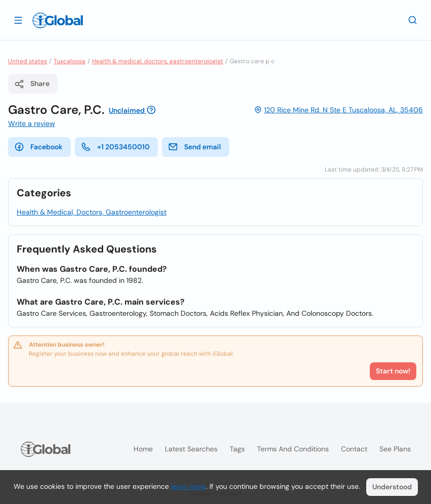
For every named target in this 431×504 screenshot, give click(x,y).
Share (32, 84)
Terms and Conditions (293, 449)
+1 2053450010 (115, 147)
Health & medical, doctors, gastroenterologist (158, 61)
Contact (354, 449)
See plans (395, 449)
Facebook (38, 147)
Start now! (393, 371)
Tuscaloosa (70, 61)
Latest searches (191, 449)
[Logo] (58, 20)
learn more (188, 486)
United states (28, 61)
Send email (195, 147)
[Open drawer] (18, 20)
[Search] (413, 20)
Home (143, 449)
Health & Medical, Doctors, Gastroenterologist (92, 212)
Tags (237, 449)
